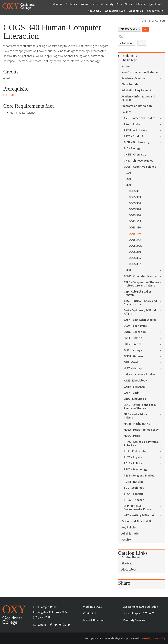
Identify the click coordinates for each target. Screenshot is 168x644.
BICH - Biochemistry (137, 142)
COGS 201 (9, 95)
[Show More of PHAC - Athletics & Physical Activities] (162, 442)
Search (142, 43)
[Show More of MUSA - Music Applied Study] (162, 430)
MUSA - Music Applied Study (141, 430)
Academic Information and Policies (138, 98)
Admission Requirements (137, 90)
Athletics (71, 4)
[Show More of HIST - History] (162, 368)
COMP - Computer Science (140, 276)
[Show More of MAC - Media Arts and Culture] (162, 414)
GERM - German (133, 356)
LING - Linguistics (135, 399)
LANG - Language (135, 387)
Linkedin (69, 625)
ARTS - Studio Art (135, 136)
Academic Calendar (134, 78)
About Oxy (94, 11)
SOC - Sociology (134, 488)
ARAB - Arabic (132, 124)
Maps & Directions (94, 620)
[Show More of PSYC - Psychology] (162, 469)
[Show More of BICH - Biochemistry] (162, 142)
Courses (126, 112)
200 (129, 179)
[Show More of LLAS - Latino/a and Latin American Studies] (162, 405)
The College (129, 60)
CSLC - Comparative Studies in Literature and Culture (141, 284)
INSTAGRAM (60, 625)
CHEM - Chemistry (135, 155)
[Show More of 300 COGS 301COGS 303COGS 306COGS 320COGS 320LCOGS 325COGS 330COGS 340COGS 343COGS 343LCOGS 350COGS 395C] (162, 185)
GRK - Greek (131, 362)
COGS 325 (135, 221)
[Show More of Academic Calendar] (162, 78)
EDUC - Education (135, 332)
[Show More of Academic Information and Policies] (162, 96)
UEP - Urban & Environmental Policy (137, 508)
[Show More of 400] (162, 270)
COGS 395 (135, 258)
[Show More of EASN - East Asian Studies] (162, 320)
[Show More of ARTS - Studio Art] (162, 136)
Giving (84, 4)
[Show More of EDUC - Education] (162, 332)
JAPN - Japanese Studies (140, 375)
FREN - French (133, 344)
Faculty (126, 540)
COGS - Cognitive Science (140, 167)
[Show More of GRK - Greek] (162, 362)
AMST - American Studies (140, 118)
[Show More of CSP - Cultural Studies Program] (162, 292)
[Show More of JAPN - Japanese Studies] (162, 374)
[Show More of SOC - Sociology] (162, 488)
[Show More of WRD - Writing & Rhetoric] (162, 515)
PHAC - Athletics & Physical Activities (141, 444)
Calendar (140, 4)
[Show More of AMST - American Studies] (162, 118)
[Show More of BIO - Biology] (162, 148)
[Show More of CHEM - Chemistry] (162, 154)
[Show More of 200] (162, 179)
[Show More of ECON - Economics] (162, 326)
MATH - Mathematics (137, 424)
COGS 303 (135, 197)
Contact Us (90, 613)
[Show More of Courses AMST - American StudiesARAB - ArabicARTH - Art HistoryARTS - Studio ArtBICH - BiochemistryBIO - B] (162, 112)
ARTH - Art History (136, 130)
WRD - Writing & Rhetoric (140, 515)
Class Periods (130, 84)
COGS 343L (136, 246)
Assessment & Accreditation (141, 607)
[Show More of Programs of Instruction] (162, 106)
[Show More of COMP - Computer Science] (162, 276)
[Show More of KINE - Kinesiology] (162, 380)
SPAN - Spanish (133, 494)
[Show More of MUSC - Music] (162, 436)
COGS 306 (135, 203)
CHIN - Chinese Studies (138, 161)
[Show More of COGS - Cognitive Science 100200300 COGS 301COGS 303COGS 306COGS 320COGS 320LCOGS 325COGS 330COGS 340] (162, 166)
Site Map (127, 564)
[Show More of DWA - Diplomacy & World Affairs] (162, 310)
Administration (131, 534)
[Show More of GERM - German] (162, 356)
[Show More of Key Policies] (162, 527)
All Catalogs (129, 570)
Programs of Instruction (137, 106)
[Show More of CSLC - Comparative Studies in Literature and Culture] (162, 282)
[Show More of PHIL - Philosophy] (162, 451)
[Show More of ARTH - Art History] (162, 130)
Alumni (58, 4)
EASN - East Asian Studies (140, 320)
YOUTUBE (65, 625)
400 (129, 270)
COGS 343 (135, 240)
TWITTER (56, 625)
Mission (126, 66)
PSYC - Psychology (136, 470)
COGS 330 (135, 228)
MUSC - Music (132, 436)
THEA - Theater (134, 500)
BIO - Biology (132, 149)
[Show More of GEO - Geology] (162, 350)
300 (129, 185)
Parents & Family (102, 4)
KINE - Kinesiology (135, 381)
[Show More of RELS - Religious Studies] (162, 475)
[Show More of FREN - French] (162, 344)
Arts (119, 4)
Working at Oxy (93, 607)
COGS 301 (135, 191)
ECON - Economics (135, 326)
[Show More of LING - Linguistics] (162, 399)
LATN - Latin (132, 393)
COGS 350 (135, 252)
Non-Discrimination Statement (141, 72)
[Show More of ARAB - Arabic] (162, 124)
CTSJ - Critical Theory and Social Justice (140, 303)
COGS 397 (135, 264)
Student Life (155, 11)
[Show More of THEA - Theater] (162, 500)
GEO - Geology (133, 350)
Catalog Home (131, 557)
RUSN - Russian (133, 482)
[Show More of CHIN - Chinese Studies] (162, 161)
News (128, 4)
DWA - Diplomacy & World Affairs (140, 312)
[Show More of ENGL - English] (162, 338)
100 (129, 173)
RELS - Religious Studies (139, 476)
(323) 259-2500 (42, 617)
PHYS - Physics (133, 457)
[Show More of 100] (162, 173)
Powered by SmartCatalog (153, 638)
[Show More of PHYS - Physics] (162, 457)
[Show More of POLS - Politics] (162, 463)
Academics (136, 11)
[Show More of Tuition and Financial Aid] (162, 521)
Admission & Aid (115, 11)
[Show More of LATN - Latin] (162, 393)
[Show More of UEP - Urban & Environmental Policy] (162, 506)
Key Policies (129, 528)
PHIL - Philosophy (135, 451)
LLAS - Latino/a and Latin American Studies (140, 407)
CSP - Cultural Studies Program (138, 293)
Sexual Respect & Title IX (138, 613)
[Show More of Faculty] (162, 540)
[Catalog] (130, 29)
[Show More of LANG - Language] (162, 387)
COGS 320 (135, 209)
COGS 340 (135, 234)
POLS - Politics (133, 463)
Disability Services (134, 620)
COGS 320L (136, 215)
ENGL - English (133, 338)
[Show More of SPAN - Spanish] (162, 494)
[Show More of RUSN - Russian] (162, 482)
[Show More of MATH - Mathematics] (162, 423)
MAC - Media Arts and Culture (137, 416)
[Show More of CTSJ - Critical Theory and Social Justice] (162, 301)
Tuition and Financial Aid (137, 521)
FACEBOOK (51, 625)
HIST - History (133, 368)
